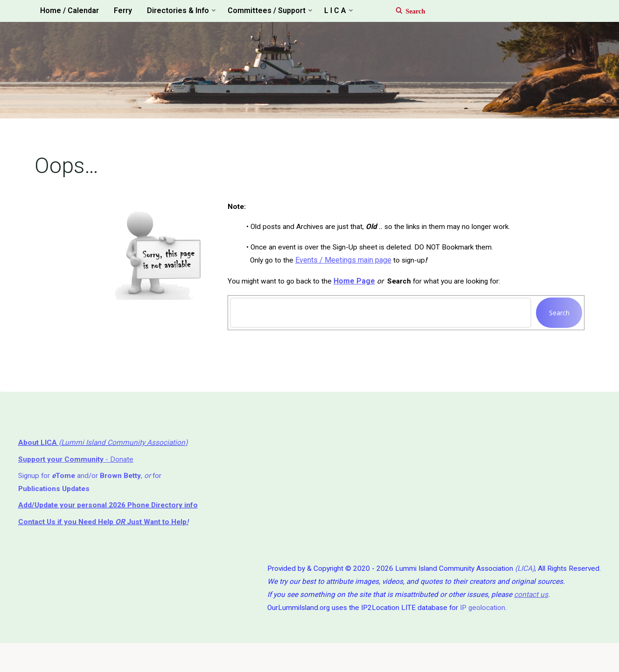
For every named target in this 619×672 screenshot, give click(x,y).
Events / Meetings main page (346, 265)
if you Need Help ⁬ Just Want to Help (106, 546)
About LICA (39, 451)
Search (557, 318)
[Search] (406, 11)
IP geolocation (478, 635)
